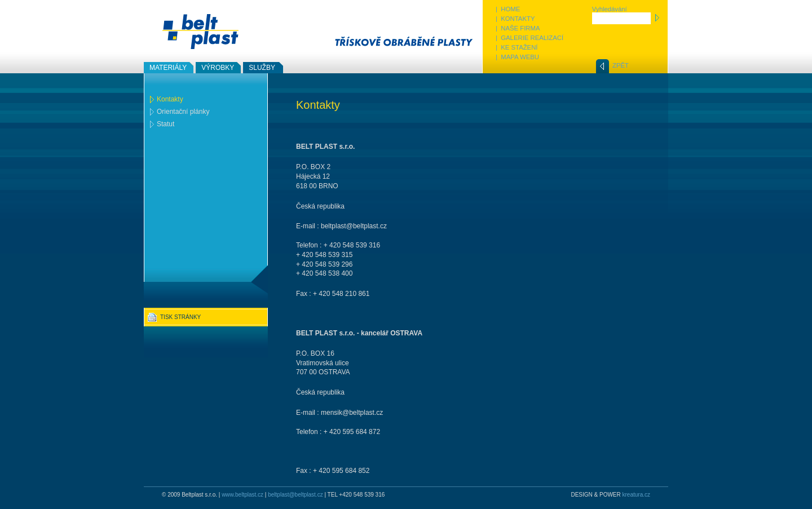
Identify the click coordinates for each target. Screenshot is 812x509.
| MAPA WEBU (517, 57)
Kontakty (170, 99)
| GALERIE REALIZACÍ (529, 38)
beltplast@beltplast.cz (295, 495)
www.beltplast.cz (242, 495)
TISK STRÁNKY (180, 317)
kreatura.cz (636, 495)
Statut (166, 124)
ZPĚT (621, 65)
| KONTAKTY (515, 19)
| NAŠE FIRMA (518, 28)
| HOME (508, 9)
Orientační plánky (183, 112)
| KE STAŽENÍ (517, 47)
